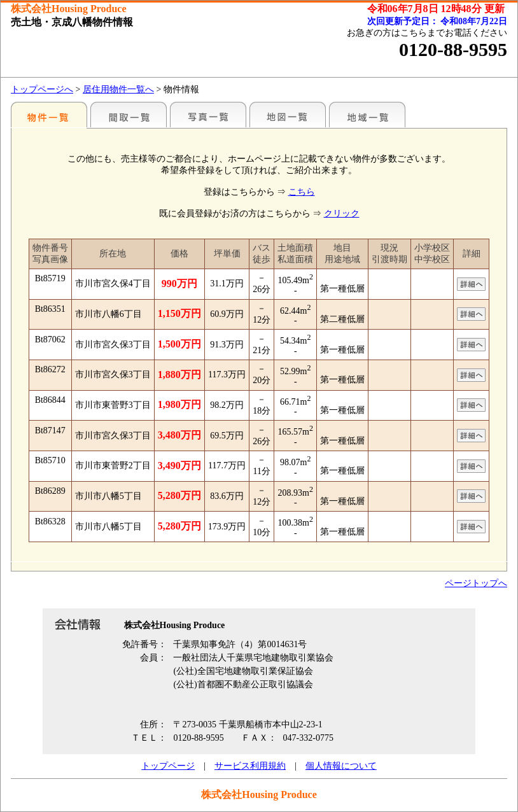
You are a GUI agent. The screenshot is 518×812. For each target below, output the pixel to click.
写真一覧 (208, 115)
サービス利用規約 (250, 766)
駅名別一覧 (49, 115)
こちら (302, 192)
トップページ (168, 766)
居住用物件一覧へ (118, 89)
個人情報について (341, 766)
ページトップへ (476, 583)
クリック (342, 213)
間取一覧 (129, 115)
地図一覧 (288, 115)
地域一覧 (367, 115)
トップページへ (42, 89)
